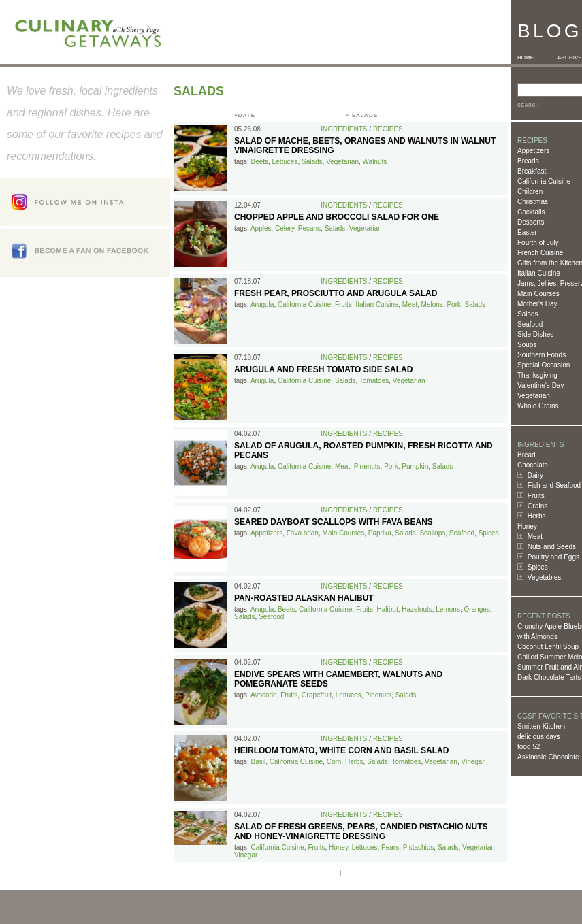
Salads (528, 314)
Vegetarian (534, 396)
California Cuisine (544, 181)
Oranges (476, 609)
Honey (527, 526)
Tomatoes (374, 381)
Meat (535, 537)
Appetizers (533, 151)
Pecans (309, 228)
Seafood (530, 324)
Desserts (531, 222)
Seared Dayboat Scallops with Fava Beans (334, 522)
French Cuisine (540, 253)
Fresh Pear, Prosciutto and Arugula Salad (336, 293)
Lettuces (285, 162)
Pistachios (419, 847)
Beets (259, 162)
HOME (526, 57)
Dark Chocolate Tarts (549, 677)
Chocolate (533, 465)
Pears (390, 847)
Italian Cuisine (539, 273)
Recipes (388, 129)
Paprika (380, 533)
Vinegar (472, 762)
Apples (261, 228)
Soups (527, 345)
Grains (537, 506)
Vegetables (545, 577)
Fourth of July (538, 243)
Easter (527, 232)
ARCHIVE (570, 57)
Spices (538, 567)
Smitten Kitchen (541, 726)
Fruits (536, 496)
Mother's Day (537, 304)
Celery (285, 228)
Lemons (448, 609)
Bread (527, 455)
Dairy (535, 475)
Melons (432, 304)
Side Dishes (535, 334)
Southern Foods (541, 355)
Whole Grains (538, 406)
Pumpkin (415, 466)
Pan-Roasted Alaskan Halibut (304, 598)
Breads (528, 161)
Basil (258, 762)
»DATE (245, 115)
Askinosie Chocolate (548, 757)
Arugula (262, 304)
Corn (334, 762)
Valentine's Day (540, 385)
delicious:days (539, 737)
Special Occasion (544, 365)
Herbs (537, 516)
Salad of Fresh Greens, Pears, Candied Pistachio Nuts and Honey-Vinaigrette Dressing (361, 831)
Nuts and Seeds (552, 547)
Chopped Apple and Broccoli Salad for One (337, 217)
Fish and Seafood (554, 485)
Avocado (264, 695)
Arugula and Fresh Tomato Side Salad (323, 369)
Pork (454, 304)
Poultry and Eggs (553, 557)
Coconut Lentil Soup (548, 647)
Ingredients (344, 129)
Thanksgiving (537, 375)
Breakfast (532, 171)
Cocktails (531, 212)
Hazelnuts (417, 609)
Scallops (432, 533)
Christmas (533, 202)
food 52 (529, 747)
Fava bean (303, 533)
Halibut (388, 609)
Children (530, 192)
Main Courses (538, 294)
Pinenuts (367, 466)
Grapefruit (317, 695)
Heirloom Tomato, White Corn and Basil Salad (341, 750)
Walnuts (375, 162)
